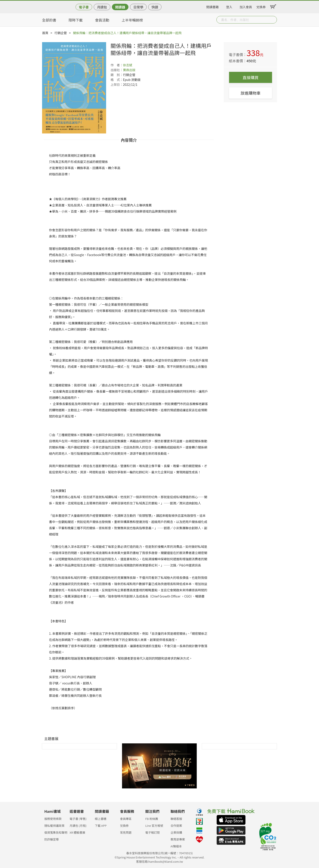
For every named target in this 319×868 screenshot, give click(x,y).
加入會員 (246, 6)
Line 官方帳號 (154, 826)
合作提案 (176, 826)
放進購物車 (251, 93)
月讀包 (102, 7)
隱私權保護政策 (54, 826)
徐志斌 (128, 65)
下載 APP (101, 826)
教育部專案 (178, 839)
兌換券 (261, 6)
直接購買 (251, 77)
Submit (273, 20)
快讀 (155, 7)
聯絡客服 (176, 819)
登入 (229, 6)
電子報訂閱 (153, 832)
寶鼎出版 (129, 70)
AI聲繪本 (176, 846)
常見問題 (126, 832)
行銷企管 (61, 33)
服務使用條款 (53, 819)
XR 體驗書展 (77, 832)
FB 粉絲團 (152, 819)
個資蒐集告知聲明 (56, 832)
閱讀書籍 (212, 6)
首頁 (45, 33)
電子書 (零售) (78, 819)
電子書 (84, 7)
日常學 (138, 7)
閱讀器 (120, 7)
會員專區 (126, 819)
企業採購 (176, 832)
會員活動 (102, 20)
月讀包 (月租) (78, 826)
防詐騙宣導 (52, 839)
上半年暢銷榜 (132, 20)
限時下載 (76, 20)
